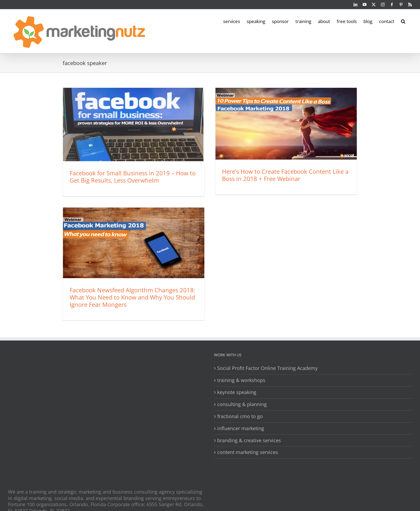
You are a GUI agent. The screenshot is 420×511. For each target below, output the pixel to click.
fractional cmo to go (240, 416)
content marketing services (248, 453)
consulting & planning (242, 404)
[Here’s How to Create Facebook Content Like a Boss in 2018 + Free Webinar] (286, 124)
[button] (403, 21)
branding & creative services (249, 440)
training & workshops (241, 380)
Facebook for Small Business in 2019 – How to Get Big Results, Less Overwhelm (133, 177)
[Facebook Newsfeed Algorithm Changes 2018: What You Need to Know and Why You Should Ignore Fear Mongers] (134, 243)
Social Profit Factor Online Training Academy (267, 368)
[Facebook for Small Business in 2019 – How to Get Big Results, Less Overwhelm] (134, 124)
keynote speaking (237, 392)
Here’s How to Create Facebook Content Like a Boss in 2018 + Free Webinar (285, 175)
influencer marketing (241, 428)
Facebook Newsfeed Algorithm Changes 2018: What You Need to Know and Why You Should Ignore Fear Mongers (132, 297)
